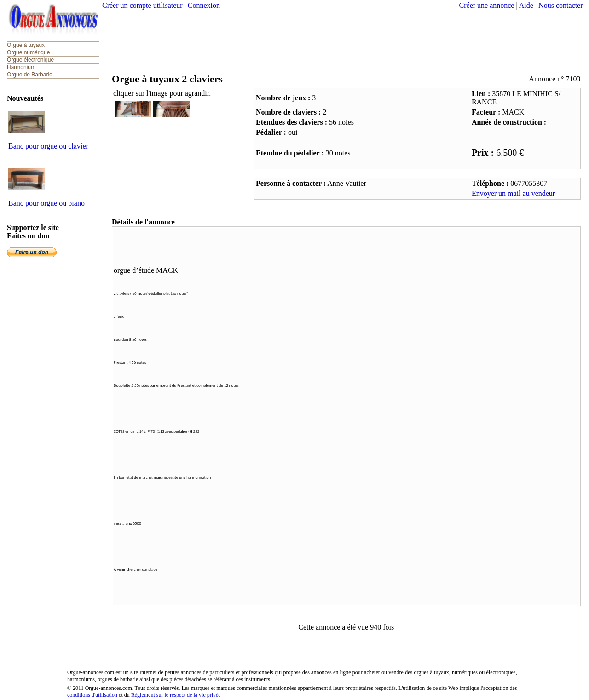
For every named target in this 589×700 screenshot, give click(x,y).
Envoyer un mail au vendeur (513, 193)
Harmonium (21, 67)
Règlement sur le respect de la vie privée (176, 695)
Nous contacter (560, 5)
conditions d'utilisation (92, 695)
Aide (526, 5)
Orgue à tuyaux (26, 45)
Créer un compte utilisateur (142, 5)
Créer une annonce (487, 5)
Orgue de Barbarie (30, 75)
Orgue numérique (28, 52)
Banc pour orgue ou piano (46, 203)
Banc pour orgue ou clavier (48, 146)
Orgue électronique (30, 60)
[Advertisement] (342, 39)
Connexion (204, 5)
